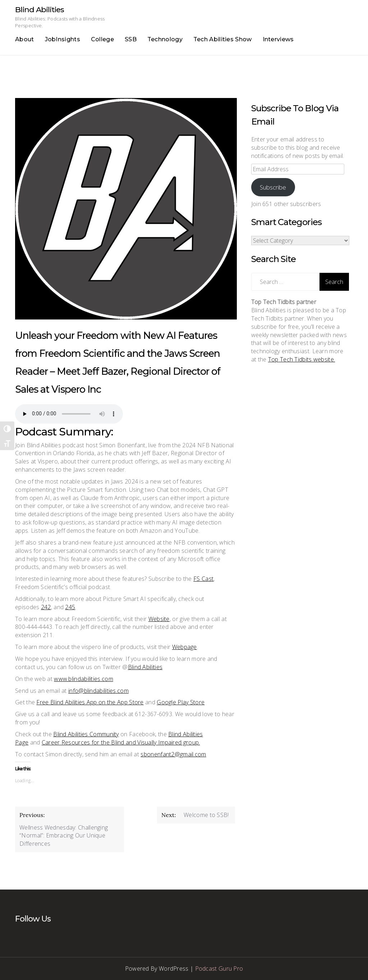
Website (159, 619)
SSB (131, 39)
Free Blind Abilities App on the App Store (90, 702)
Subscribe (273, 187)
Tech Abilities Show (223, 39)
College (102, 39)
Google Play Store (181, 702)
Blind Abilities (40, 10)
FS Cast (203, 579)
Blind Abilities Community (86, 734)
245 (70, 607)
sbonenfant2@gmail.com (173, 754)
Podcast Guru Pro (219, 969)
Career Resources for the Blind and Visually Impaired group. (121, 742)
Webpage (185, 647)
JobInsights (63, 39)
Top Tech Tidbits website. (302, 359)
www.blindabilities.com (84, 679)
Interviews (278, 39)
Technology (165, 39)
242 (46, 607)
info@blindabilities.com (98, 691)
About (25, 39)
